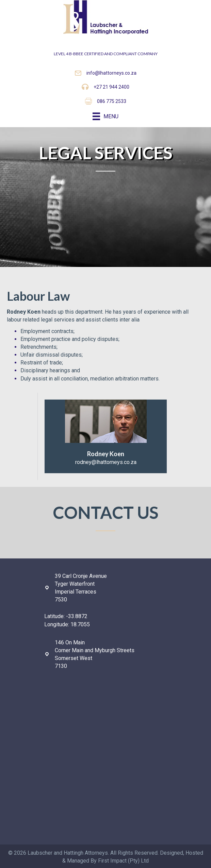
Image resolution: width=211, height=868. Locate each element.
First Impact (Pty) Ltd (123, 861)
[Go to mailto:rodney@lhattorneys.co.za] (106, 436)
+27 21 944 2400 (111, 87)
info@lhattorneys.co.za (111, 73)
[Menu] (105, 116)
